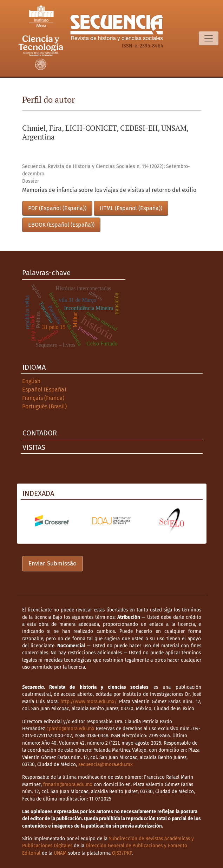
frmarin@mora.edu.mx (68, 785)
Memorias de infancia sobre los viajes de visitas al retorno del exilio (109, 190)
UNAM (60, 853)
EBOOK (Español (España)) (61, 225)
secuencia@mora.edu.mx (106, 765)
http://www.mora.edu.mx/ (89, 702)
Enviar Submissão (53, 563)
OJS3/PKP (122, 853)
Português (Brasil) (44, 406)
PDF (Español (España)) (57, 208)
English (31, 381)
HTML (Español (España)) (131, 208)
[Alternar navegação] (209, 38)
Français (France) (43, 398)
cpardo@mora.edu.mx (70, 729)
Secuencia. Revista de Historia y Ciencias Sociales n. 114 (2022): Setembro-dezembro (106, 170)
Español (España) (44, 390)
